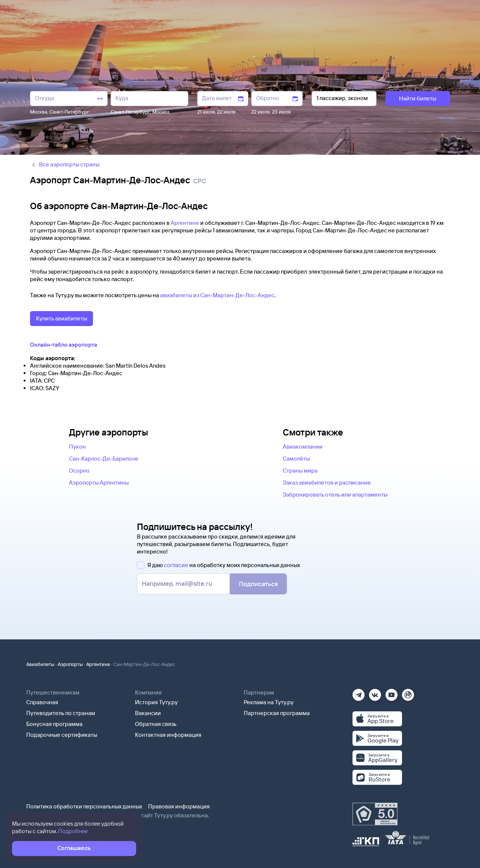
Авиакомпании (303, 447)
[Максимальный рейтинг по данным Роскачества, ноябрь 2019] (375, 814)
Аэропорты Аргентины (99, 483)
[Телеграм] (358, 692)
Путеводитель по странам (61, 713)
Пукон (77, 447)
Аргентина (98, 664)
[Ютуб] (391, 692)
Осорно (79, 471)
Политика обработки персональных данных (84, 806)
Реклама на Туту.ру (269, 702)
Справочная (42, 702)
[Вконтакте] (375, 692)
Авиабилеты (40, 664)
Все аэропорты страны (65, 164)
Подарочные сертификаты (62, 735)
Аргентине (185, 223)
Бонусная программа (54, 724)
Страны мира (300, 471)
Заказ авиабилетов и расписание (327, 483)
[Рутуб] (408, 692)
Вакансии (148, 713)
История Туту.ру (156, 702)
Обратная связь (156, 724)
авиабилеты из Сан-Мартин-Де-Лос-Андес (217, 295)
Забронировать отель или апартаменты (335, 495)
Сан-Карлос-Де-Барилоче (104, 459)
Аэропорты (70, 664)
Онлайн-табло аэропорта (64, 345)
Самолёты (296, 459)
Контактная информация (168, 735)
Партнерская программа (277, 713)
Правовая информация (179, 806)
